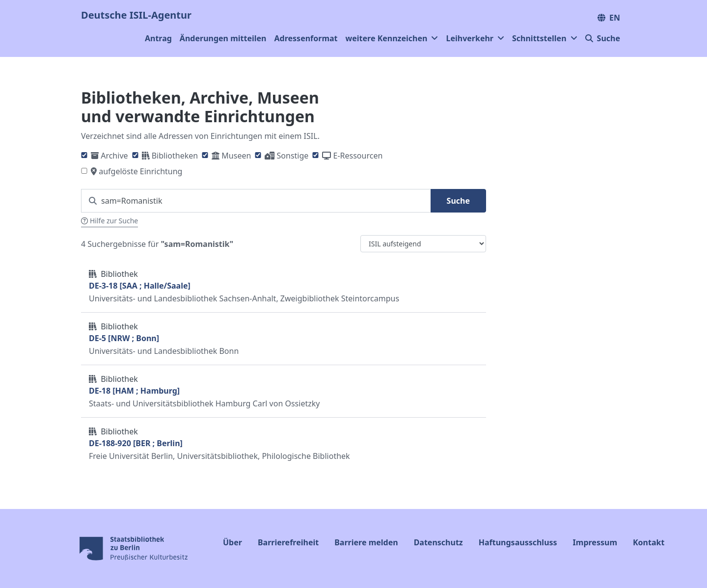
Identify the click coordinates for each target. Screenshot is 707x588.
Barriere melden (366, 542)
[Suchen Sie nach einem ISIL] (256, 201)
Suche (603, 38)
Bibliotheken (175, 156)
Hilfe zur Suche (109, 221)
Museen (236, 156)
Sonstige (293, 156)
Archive (114, 156)
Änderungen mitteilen (223, 38)
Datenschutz (438, 542)
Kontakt (649, 542)
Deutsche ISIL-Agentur (136, 15)
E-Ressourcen (358, 156)
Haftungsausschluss (518, 542)
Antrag (158, 38)
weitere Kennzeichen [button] (392, 38)
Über (232, 542)
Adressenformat (306, 38)
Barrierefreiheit (288, 542)
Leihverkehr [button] (475, 38)
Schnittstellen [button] (545, 38)
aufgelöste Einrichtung (140, 171)
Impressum (595, 542)
